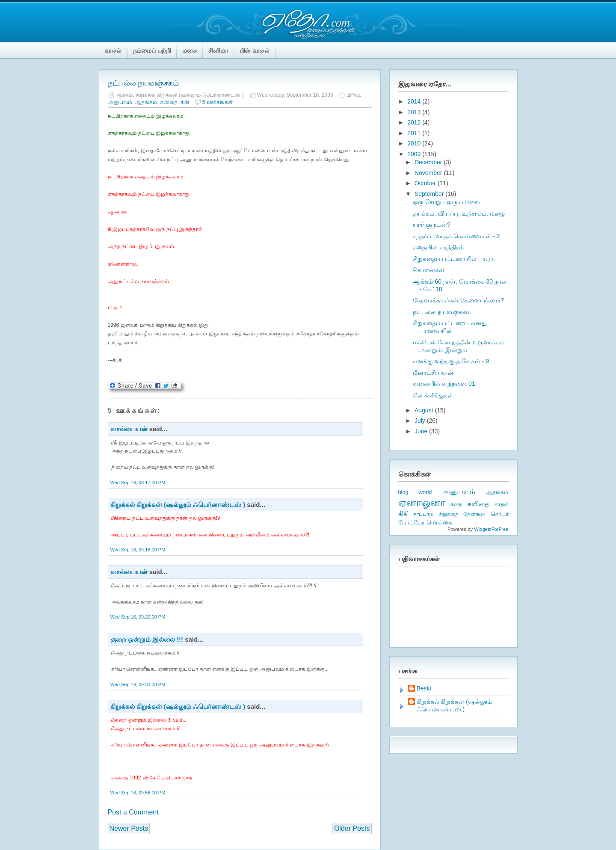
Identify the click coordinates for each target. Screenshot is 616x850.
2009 (415, 154)
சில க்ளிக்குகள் (433, 395)
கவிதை (169, 102)
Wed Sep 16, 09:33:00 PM (138, 684)
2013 (415, 112)
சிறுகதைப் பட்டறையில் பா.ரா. (454, 259)
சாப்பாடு (423, 514)
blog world (415, 492)
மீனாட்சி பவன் (433, 373)
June (422, 431)
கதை (456, 504)
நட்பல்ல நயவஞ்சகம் (143, 83)
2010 (415, 143)
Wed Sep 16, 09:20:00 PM (138, 617)
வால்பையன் (129, 429)
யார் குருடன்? (432, 225)
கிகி (185, 102)
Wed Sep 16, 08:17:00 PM (138, 483)
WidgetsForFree (491, 529)
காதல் (501, 504)
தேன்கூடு (474, 514)
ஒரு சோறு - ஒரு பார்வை (446, 202)
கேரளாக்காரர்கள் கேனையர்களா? (458, 300)
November (429, 173)
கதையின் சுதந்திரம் (438, 247)
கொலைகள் (429, 270)
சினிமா (218, 50)
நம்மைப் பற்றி (152, 50)
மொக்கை (439, 523)
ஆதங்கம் (146, 102)
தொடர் (500, 514)
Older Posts (352, 828)
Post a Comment (133, 812)
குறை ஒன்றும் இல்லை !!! (147, 639)
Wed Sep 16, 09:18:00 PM (138, 550)
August (425, 410)
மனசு (190, 50)
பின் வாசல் (255, 50)
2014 (415, 101)
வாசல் (113, 50)
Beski (424, 688)
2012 (415, 122)
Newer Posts (129, 828)
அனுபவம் (120, 102)
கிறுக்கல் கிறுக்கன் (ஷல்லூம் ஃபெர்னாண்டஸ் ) (178, 505)
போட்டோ (412, 523)
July (421, 421)
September (430, 194)
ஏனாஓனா (422, 502)
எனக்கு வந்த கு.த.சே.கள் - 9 (451, 361)
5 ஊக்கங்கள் (218, 102)
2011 (415, 133)
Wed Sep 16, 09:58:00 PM (138, 793)
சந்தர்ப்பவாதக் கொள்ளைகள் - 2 (456, 236)
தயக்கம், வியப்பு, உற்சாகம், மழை (459, 213)
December (429, 162)
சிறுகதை (449, 514)
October (426, 183)
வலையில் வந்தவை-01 (444, 384)
